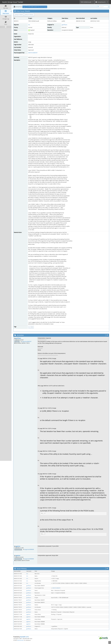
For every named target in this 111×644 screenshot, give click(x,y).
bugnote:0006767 (27, 341)
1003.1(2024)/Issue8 (87, 2)
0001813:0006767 (33, 53)
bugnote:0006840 (29, 559)
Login (24, 7)
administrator (21, 640)
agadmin (18, 546)
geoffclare (64, 25)
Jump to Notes (19, 15)
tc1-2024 (31, 327)
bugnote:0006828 (29, 549)
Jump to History (29, 15)
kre (29, 25)
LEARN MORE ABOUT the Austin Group (37, 7)
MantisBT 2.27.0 (24, 637)
